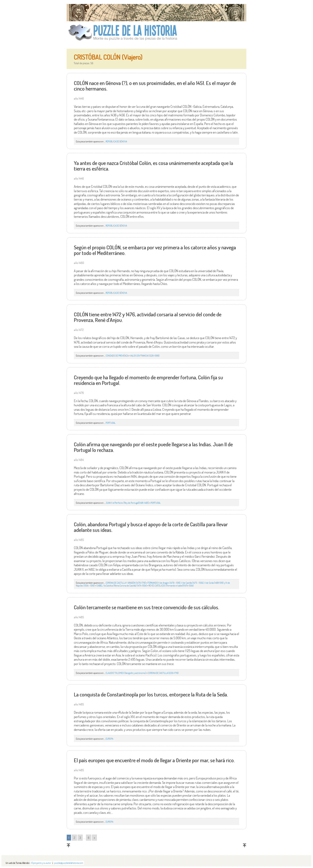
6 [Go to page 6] (89, 838)
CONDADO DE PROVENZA (117, 356)
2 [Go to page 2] (74, 838)
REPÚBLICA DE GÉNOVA (116, 141)
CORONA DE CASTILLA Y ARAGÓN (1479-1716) (126, 583)
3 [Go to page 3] (80, 838)
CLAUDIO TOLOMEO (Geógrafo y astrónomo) (126, 673)
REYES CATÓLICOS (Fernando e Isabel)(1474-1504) (171, 585)
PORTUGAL (111, 423)
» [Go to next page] (94, 838)
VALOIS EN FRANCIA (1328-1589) (145, 356)
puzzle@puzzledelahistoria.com (69, 863)
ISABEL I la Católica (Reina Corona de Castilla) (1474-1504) (122, 585)
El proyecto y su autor (41, 863)
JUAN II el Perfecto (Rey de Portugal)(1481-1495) (127, 503)
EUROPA (109, 739)
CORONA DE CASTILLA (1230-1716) (163, 673)
